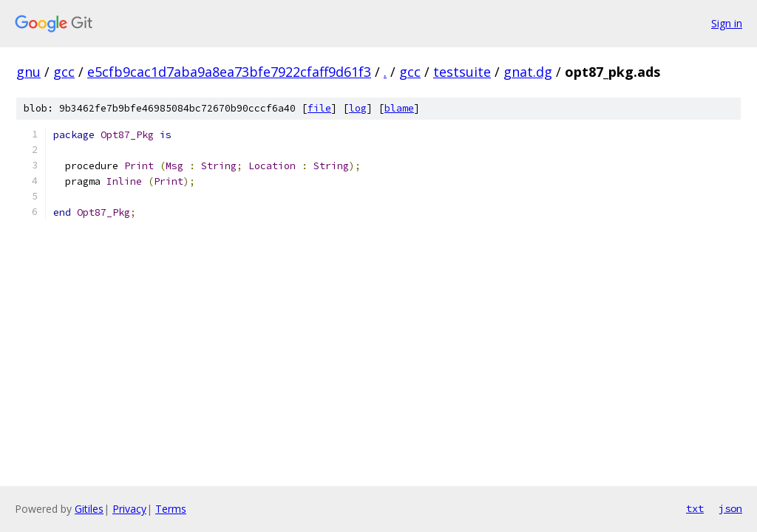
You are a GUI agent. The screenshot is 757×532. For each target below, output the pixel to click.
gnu (28, 72)
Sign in (727, 23)
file (319, 108)
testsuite (462, 72)
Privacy (129, 509)
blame (399, 108)
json (730, 508)
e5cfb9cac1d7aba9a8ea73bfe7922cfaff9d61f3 (229, 72)
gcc (64, 72)
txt (695, 508)
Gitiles (89, 509)
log (358, 108)
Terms (171, 509)
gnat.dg (528, 72)
